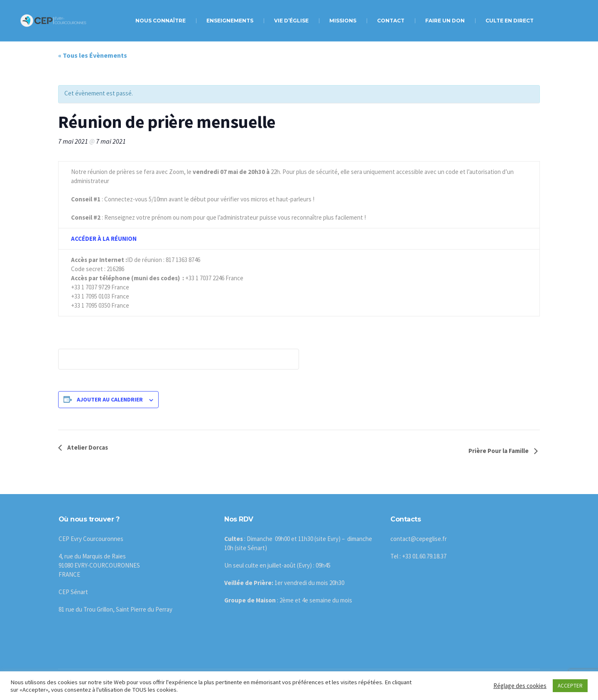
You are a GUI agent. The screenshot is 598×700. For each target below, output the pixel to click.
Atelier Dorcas (87, 447)
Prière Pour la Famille (499, 451)
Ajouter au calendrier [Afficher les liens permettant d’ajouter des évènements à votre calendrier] (110, 399)
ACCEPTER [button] (570, 686)
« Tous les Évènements (93, 55)
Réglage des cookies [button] (520, 686)
